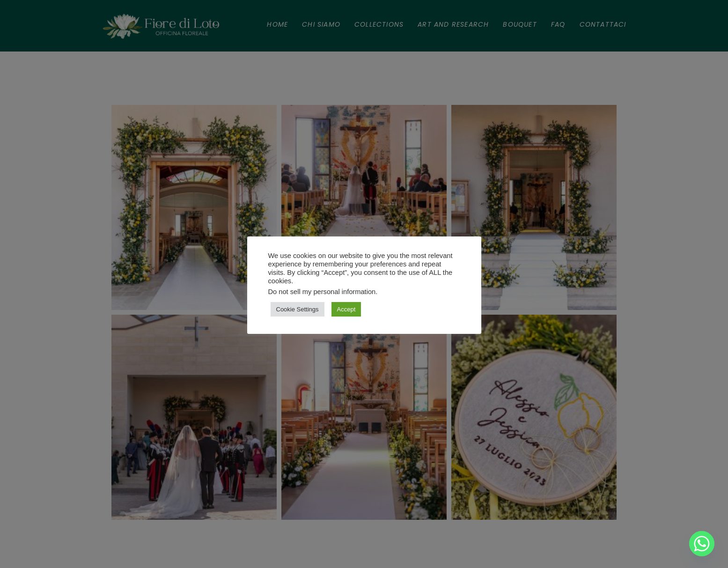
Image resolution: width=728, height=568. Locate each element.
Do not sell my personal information (322, 292)
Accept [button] (346, 309)
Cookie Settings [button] (298, 309)
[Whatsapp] (702, 544)
